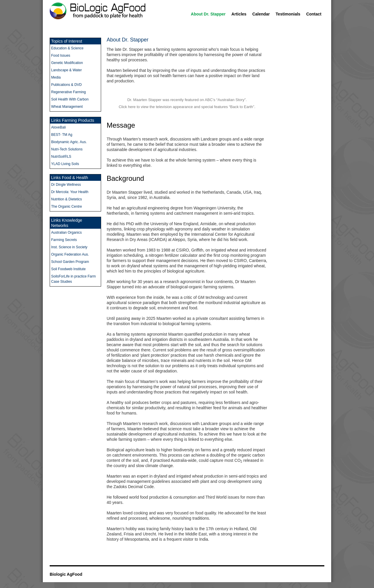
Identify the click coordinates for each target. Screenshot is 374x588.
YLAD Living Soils (65, 164)
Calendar (261, 14)
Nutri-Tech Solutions (67, 149)
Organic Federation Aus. (70, 254)
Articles (239, 14)
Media (56, 77)
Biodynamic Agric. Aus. (69, 142)
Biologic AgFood (66, 574)
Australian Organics (66, 233)
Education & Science (67, 48)
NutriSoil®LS (61, 157)
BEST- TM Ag (62, 135)
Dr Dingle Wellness (66, 185)
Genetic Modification (67, 63)
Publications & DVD (66, 85)
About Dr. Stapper (208, 14)
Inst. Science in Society (69, 247)
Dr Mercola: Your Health (70, 192)
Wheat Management (67, 107)
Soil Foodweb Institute (68, 269)
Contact (314, 14)
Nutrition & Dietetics (66, 199)
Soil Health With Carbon (70, 99)
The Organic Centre (66, 207)
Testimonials (288, 14)
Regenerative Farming (69, 92)
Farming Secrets (64, 240)
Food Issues (61, 55)
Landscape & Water (66, 70)
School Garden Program (70, 262)
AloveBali (58, 127)
